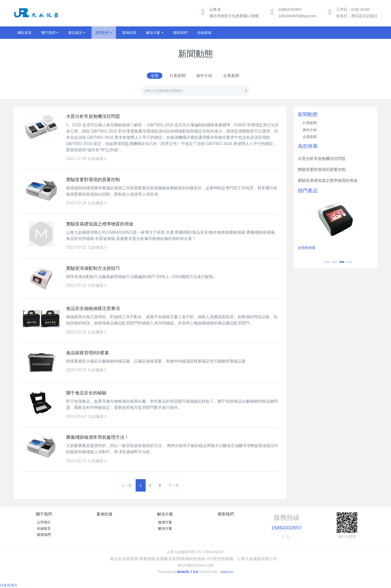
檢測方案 (165, 522)
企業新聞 (231, 76)
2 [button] (332, 264)
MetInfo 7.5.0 (188, 572)
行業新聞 (178, 76)
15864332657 (290, 9)
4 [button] (347, 264)
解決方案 (165, 514)
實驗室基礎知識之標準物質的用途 (328, 181)
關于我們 (44, 514)
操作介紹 (204, 76)
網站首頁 (24, 33)
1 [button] (324, 264)
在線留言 (44, 528)
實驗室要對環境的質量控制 (322, 170)
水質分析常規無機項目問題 (322, 159)
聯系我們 (44, 535)
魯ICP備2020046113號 (195, 565)
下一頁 (174, 485)
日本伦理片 (9, 585)
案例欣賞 (104, 514)
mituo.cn (227, 572)
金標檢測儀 (306, 248)
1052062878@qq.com (297, 16)
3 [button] (339, 264)
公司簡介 (44, 522)
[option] (336, 225)
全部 (155, 76)
